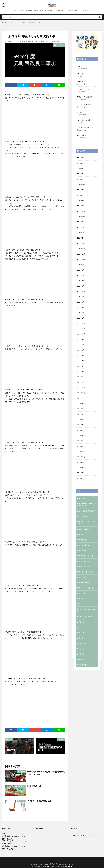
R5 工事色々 (82, 135)
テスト (81, 604)
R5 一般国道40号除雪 (84, 105)
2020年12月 (81, 291)
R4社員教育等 (83, 550)
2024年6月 (81, 174)
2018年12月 (81, 382)
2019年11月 (81, 329)
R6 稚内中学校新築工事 (85, 97)
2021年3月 (81, 286)
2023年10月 (81, 184)
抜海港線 (82, 633)
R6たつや (80, 74)
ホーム (16, 10)
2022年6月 (81, 232)
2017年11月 (81, 451)
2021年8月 (81, 270)
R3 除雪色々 (83, 498)
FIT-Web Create (50, 867)
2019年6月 (81, 350)
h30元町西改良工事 (48, 41)
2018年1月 (81, 441)
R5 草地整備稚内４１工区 (85, 128)
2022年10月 (81, 216)
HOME (6, 22)
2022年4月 (81, 238)
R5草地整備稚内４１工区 (87, 582)
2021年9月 (81, 264)
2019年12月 (81, 323)
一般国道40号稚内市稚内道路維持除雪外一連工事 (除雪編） (46, 773)
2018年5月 (81, 419)
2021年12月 (81, 248)
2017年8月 (81, 467)
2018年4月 (81, 425)
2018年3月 (81, 430)
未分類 (38, 41)
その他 (81, 598)
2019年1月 (81, 377)
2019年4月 (81, 361)
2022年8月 (81, 222)
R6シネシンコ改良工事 (86, 588)
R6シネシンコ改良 (83, 89)
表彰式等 (82, 654)
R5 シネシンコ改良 (84, 120)
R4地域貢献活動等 (85, 529)
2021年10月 (81, 259)
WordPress (68, 867)
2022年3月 (81, 243)
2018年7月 (81, 409)
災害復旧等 (82, 643)
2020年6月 (81, 302)
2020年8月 (81, 296)
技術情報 (43, 10)
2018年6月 (81, 414)
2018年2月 (81, 435)
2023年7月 (81, 190)
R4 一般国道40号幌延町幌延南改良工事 (87, 504)
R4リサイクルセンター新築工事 (87, 523)
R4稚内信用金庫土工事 (86, 556)
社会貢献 (82, 649)
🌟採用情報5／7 (61, 10)
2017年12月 (81, 446)
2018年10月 (81, 393)
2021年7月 (81, 275)
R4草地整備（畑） (21, 786)
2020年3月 (81, 312)
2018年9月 (81, 398)
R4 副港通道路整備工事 (87, 511)
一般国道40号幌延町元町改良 (87, 610)
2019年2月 (81, 371)
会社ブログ (14, 22)
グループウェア (74, 10)
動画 (80, 627)
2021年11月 (81, 254)
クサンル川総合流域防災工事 (39, 801)
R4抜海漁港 (82, 540)
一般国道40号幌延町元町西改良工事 (30, 22)
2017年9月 (81, 462)
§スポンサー (85, 10)
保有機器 (51, 10)
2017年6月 (81, 478)
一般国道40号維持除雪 (86, 617)
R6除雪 (79, 66)
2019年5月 (81, 355)
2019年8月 (81, 345)
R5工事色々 (82, 577)
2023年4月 (81, 200)
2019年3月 (81, 366)
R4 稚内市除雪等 (85, 516)
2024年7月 (81, 168)
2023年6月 (81, 195)
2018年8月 (81, 403)
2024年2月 (81, 179)
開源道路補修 (83, 665)
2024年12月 (81, 163)
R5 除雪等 (80, 112)
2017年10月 (81, 457)
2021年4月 (81, 280)
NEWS (22, 10)
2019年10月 (81, 334)
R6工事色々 (81, 81)
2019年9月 (81, 339)
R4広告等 (82, 534)
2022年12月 (81, 211)
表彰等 (36, 10)
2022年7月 (81, 227)
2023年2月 (81, 206)
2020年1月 (81, 318)
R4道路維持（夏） (85, 566)
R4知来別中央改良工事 (86, 545)
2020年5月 (81, 307)
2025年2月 (81, 158)
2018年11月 (81, 387)
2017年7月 (81, 473)
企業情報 (29, 10)
